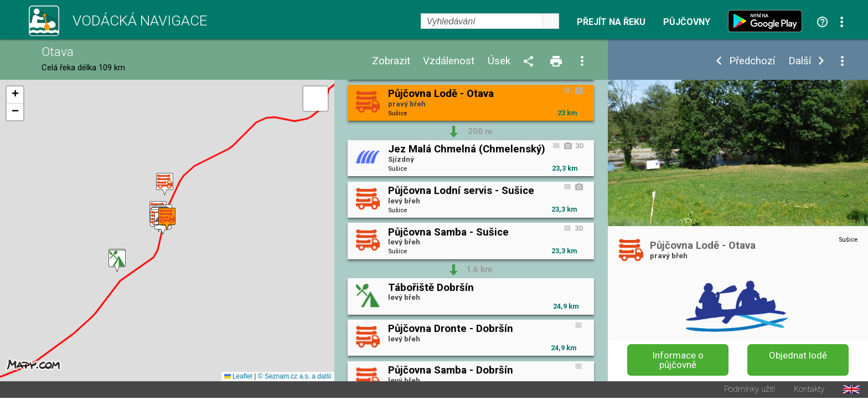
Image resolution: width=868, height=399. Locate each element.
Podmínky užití (750, 390)
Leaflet (238, 377)
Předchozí (752, 61)
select (551, 21)
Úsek (499, 61)
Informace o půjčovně (678, 360)
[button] (117, 262)
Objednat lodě (798, 355)
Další (800, 61)
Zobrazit (391, 61)
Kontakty (809, 390)
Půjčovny (687, 22)
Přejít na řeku (611, 22)
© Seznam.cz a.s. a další (295, 377)
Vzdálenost (449, 61)
